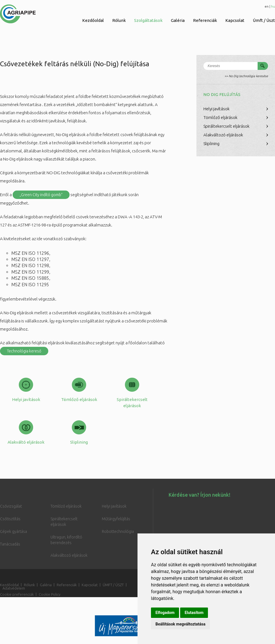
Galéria (178, 20)
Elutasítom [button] (194, 613)
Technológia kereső (24, 351)
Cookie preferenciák (17, 594)
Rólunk (119, 20)
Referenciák (205, 20)
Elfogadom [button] (165, 613)
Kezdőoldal (93, 20)
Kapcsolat (235, 20)
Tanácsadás (10, 544)
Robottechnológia (118, 531)
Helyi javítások (216, 109)
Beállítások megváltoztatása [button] (180, 624)
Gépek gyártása (13, 531)
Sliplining (211, 144)
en (267, 6)
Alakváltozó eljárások (223, 135)
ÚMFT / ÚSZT (113, 585)
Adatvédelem (14, 588)
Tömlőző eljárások (220, 117)
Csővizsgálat (11, 506)
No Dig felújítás (222, 94)
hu (273, 6)
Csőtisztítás (10, 519)
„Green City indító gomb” (41, 195)
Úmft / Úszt (264, 20)
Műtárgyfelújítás (116, 519)
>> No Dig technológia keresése (246, 76)
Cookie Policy (50, 594)
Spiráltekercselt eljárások (226, 126)
